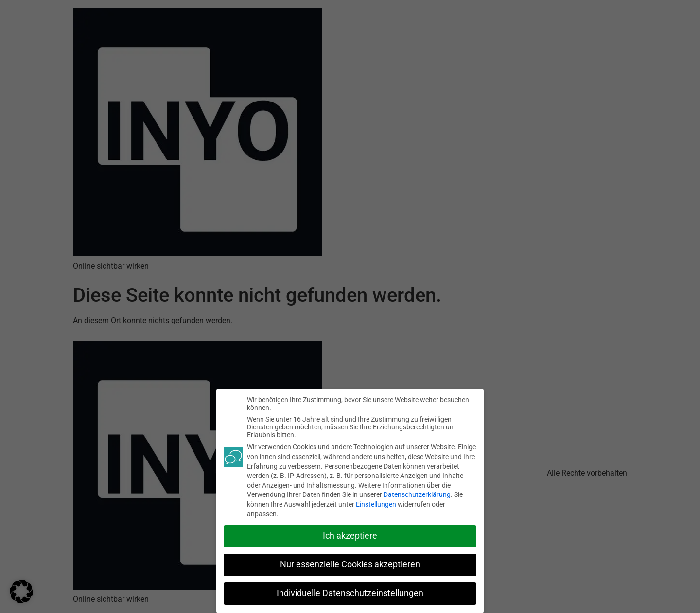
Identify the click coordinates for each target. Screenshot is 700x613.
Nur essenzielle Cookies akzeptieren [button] (350, 564)
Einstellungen (376, 504)
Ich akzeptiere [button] (350, 535)
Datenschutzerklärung (417, 494)
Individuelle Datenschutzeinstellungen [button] (350, 593)
